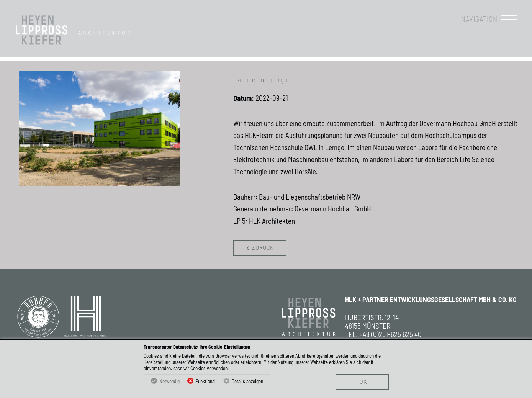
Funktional (206, 381)
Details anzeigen (247, 381)
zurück (259, 248)
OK (363, 381)
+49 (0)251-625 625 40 (390, 334)
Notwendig (169, 381)
